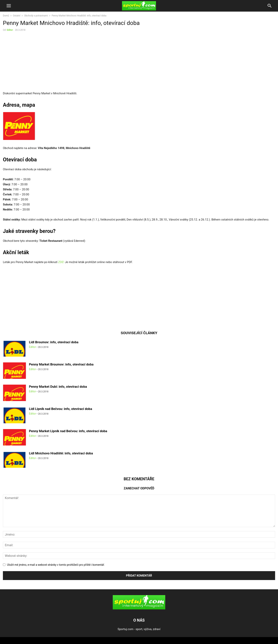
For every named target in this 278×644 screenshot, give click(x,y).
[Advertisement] (35, 62)
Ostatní (17, 16)
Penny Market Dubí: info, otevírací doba (58, 387)
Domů (6, 16)
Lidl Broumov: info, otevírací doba (54, 342)
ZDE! (61, 262)
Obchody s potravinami (36, 16)
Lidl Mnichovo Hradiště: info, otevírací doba (61, 453)
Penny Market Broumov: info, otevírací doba (61, 364)
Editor (10, 30)
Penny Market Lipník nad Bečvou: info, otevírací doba (68, 431)
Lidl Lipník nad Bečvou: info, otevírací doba (61, 409)
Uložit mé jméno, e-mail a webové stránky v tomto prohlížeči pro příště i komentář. (56, 565)
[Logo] (139, 608)
